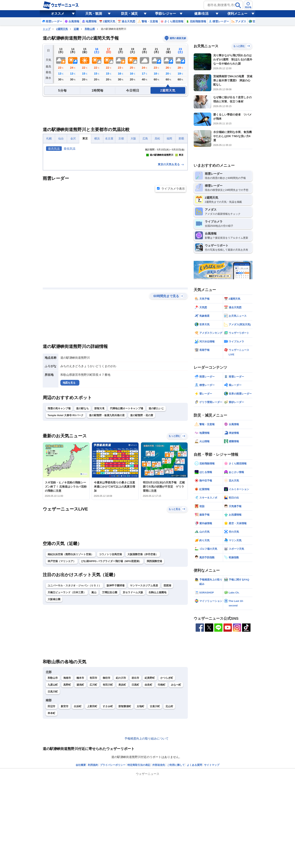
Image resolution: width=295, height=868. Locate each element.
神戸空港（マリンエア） (62, 630)
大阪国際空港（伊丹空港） (143, 624)
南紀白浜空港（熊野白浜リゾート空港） (71, 624)
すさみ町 (108, 776)
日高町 (135, 754)
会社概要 (81, 834)
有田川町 (108, 754)
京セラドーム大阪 (133, 662)
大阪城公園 (54, 668)
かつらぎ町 (167, 747)
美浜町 (122, 754)
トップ (47, 29)
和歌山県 (90, 29)
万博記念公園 (110, 662)
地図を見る (69, 452)
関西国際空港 (154, 630)
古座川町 (155, 776)
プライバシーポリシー (113, 834)
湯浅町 (80, 754)
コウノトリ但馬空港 (110, 624)
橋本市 (80, 747)
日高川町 (53, 761)
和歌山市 (53, 747)
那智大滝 (99, 478)
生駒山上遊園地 (157, 662)
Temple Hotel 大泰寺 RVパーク (66, 484)
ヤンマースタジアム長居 (144, 655)
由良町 (148, 754)
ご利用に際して (176, 834)
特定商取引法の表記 (139, 834)
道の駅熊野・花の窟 (142, 484)
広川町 (93, 754)
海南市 (67, 747)
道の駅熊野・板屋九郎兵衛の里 (107, 484)
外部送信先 (159, 834)
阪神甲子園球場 (116, 655)
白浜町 (78, 776)
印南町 (162, 754)
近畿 (76, 29)
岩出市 (135, 747)
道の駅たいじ (156, 478)
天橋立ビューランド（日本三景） (67, 662)
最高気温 (54, 149)
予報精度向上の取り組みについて (147, 808)
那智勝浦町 (125, 776)
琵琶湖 (167, 655)
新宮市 (65, 776)
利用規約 (93, 834)
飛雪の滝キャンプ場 (59, 478)
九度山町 (53, 754)
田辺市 (51, 776)
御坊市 (107, 747)
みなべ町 (176, 754)
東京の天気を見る (171, 234)
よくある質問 (194, 834)
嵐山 (94, 662)
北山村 (169, 776)
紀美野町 (150, 747)
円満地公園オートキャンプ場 (127, 478)
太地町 (140, 776)
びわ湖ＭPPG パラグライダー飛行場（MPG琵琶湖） (111, 630)
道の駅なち (82, 478)
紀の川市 (121, 747)
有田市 (93, 747)
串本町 (51, 782)
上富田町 (92, 776)
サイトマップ (212, 834)
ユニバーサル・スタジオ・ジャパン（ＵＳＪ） (74, 655)
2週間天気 (62, 29)
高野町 (67, 754)
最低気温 (70, 149)
